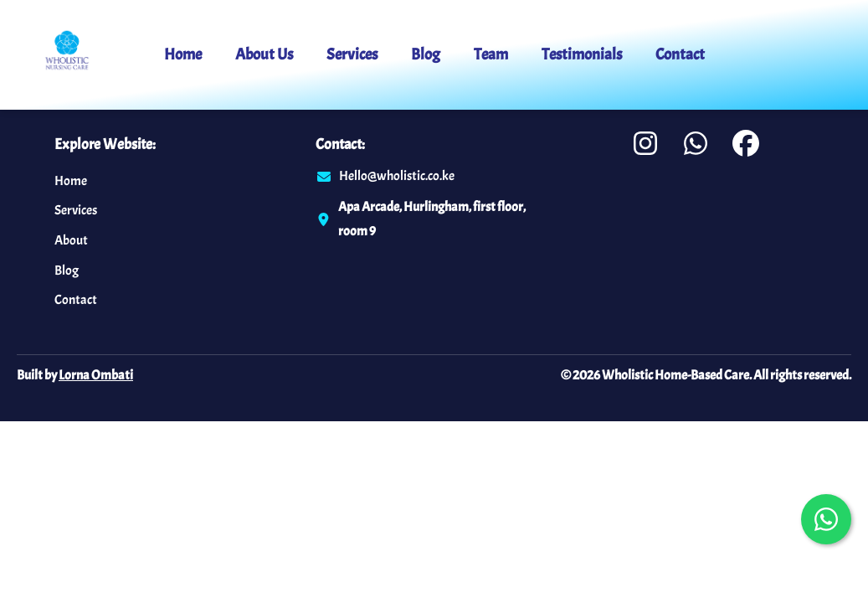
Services (352, 54)
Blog (426, 54)
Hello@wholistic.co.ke (397, 176)
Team (491, 54)
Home (183, 54)
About (71, 240)
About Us (264, 54)
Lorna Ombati (96, 375)
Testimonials (582, 54)
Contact (680, 54)
